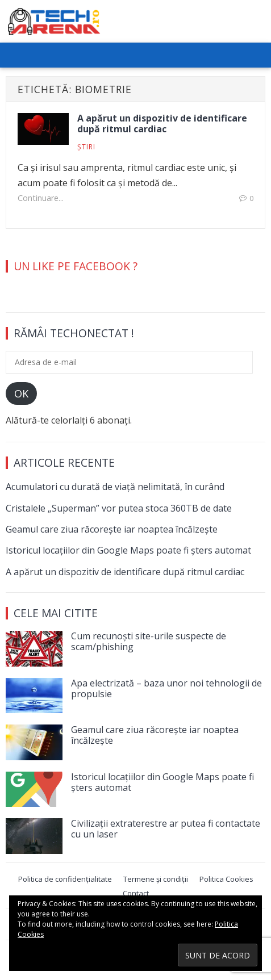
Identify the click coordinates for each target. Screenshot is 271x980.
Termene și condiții (156, 879)
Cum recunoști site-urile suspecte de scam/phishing (149, 641)
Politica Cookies (226, 879)
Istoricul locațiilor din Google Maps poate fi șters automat (128, 550)
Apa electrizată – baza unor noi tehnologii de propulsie (166, 688)
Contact (136, 893)
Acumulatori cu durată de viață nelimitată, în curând (115, 487)
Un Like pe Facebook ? (76, 266)
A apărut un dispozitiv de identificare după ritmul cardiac (162, 123)
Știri (86, 147)
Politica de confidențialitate (65, 879)
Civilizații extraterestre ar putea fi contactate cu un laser (166, 829)
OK (21, 393)
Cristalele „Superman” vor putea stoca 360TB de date (119, 508)
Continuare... (41, 198)
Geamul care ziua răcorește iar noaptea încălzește (112, 529)
